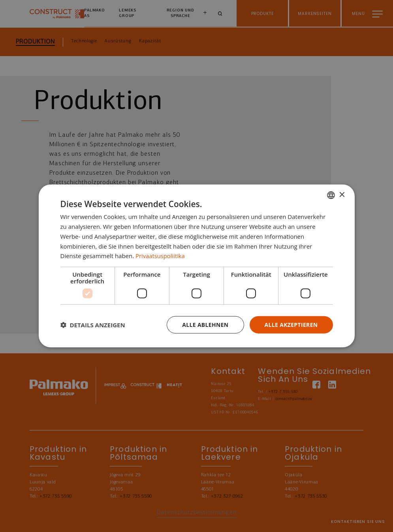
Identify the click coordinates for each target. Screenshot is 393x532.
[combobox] (331, 195)
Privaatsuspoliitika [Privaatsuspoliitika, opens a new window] (161, 256)
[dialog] (197, 266)
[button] (93, 325)
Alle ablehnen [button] (205, 325)
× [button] (342, 195)
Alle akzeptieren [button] (291, 325)
